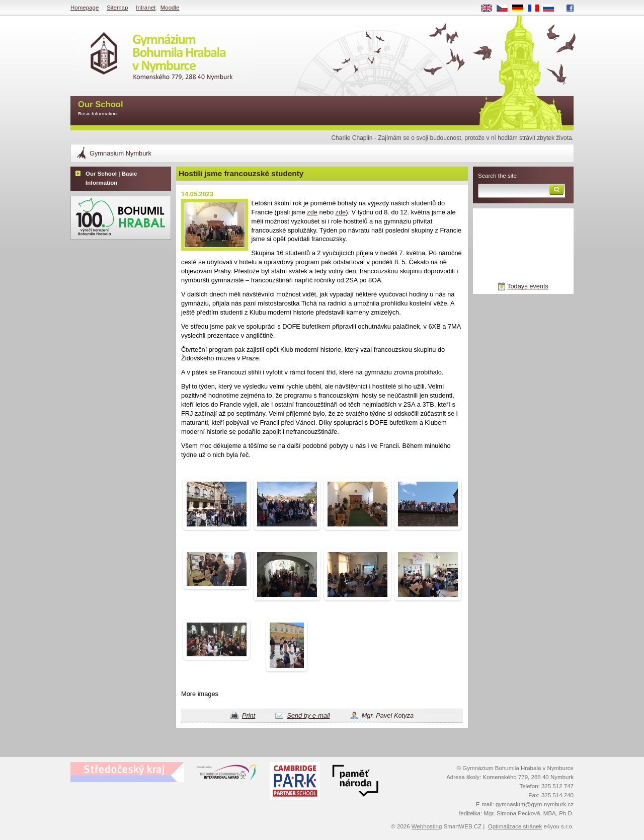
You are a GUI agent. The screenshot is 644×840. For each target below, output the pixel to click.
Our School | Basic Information (111, 178)
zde (312, 212)
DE (521, 9)
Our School (101, 109)
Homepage (85, 8)
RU (552, 9)
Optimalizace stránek (515, 826)
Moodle (170, 8)
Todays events (528, 286)
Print (249, 715)
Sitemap (117, 8)
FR (537, 9)
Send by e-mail (308, 715)
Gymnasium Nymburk (120, 153)
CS (506, 9)
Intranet (146, 8)
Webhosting (427, 826)
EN (490, 9)
